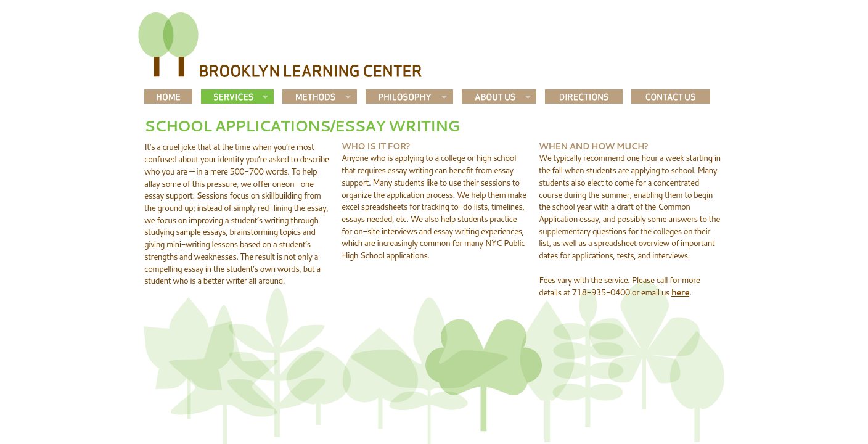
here (680, 292)
